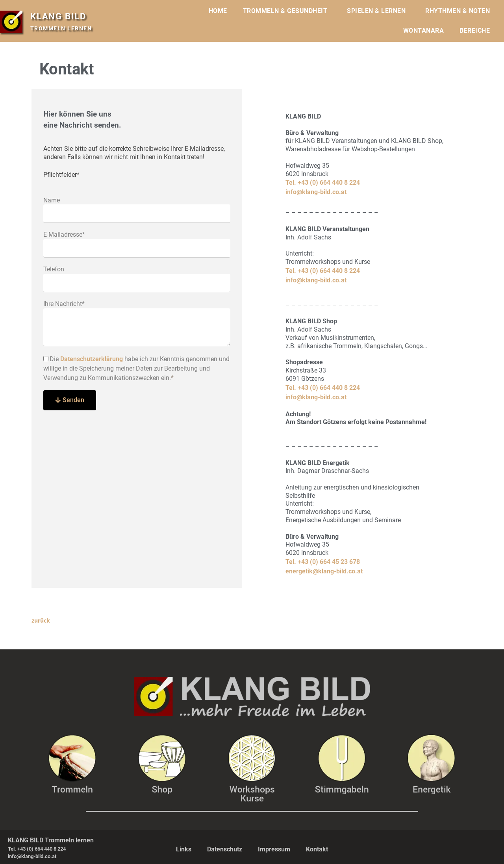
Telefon (54, 269)
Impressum (274, 849)
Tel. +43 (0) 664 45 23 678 (323, 562)
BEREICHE (477, 31)
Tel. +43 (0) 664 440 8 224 (323, 183)
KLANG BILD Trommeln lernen (51, 840)
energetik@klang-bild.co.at (324, 571)
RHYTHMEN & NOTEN (460, 11)
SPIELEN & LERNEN (378, 11)
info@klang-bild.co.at (316, 192)
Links (184, 849)
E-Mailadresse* (64, 235)
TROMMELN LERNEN (61, 28)
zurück (41, 620)
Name (52, 200)
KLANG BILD (60, 16)
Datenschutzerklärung (92, 359)
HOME (218, 11)
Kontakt (317, 849)
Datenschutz (225, 849)
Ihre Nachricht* (64, 304)
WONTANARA (424, 31)
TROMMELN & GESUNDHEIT (287, 11)
